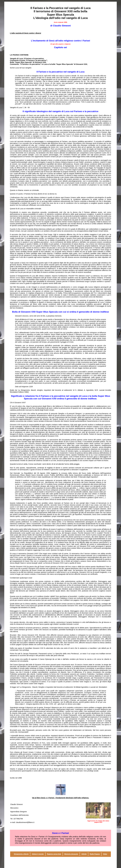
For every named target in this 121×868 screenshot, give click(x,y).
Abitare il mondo (38, 854)
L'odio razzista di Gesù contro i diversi (25, 33)
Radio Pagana (95, 854)
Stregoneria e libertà (21, 854)
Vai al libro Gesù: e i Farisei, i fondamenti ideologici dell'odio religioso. (60, 798)
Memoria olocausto (71, 854)
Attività (84, 854)
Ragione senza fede (54, 854)
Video (105, 854)
